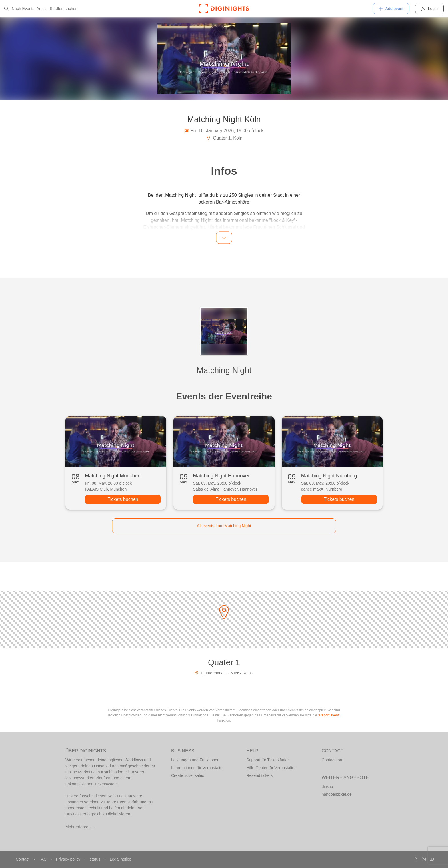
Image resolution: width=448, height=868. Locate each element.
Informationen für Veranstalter (197, 768)
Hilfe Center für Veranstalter (271, 768)
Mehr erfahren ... (80, 827)
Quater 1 (224, 662)
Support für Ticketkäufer (268, 760)
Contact (23, 859)
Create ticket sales (188, 775)
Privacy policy (69, 859)
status (96, 859)
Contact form (333, 760)
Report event (329, 715)
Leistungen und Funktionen (195, 760)
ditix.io (327, 787)
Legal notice (121, 859)
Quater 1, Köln (224, 138)
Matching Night (224, 370)
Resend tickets (259, 775)
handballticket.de (337, 794)
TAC (43, 859)
